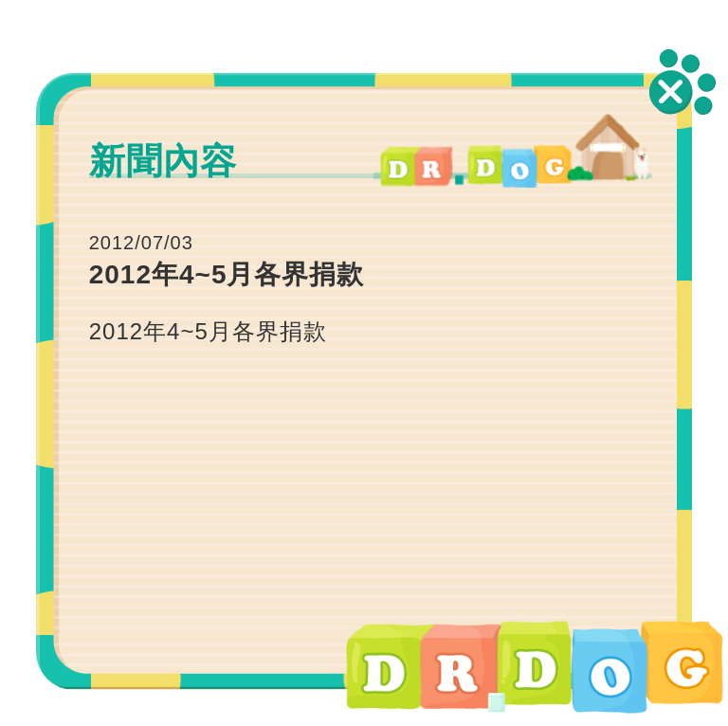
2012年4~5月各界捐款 (208, 331)
